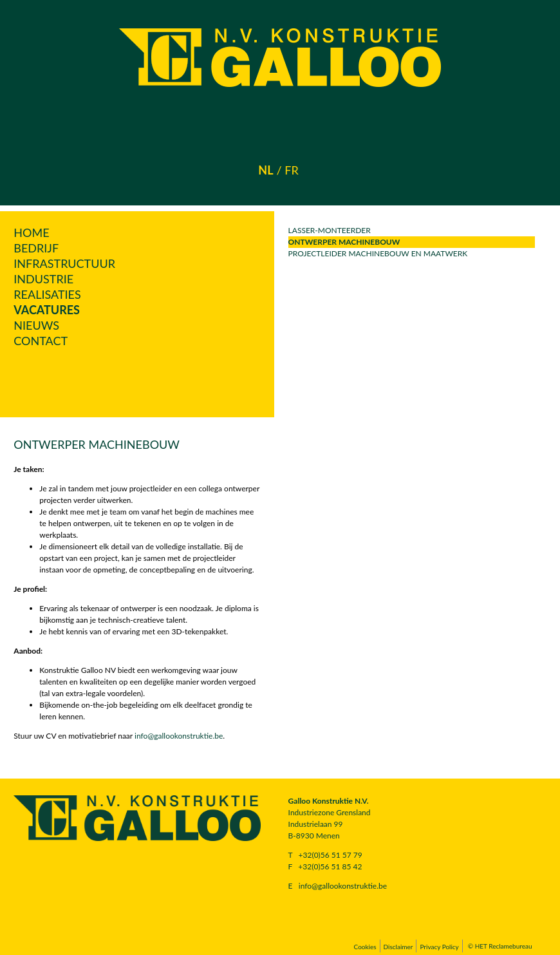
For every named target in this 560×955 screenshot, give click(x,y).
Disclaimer (398, 947)
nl (266, 170)
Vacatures (47, 310)
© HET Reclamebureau (500, 946)
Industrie (43, 279)
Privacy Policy (439, 947)
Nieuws (36, 325)
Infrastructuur (64, 263)
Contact (41, 341)
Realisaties (47, 294)
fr (291, 170)
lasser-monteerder (330, 230)
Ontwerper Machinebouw (344, 242)
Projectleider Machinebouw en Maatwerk (378, 253)
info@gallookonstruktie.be (179, 736)
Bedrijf (36, 248)
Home (31, 232)
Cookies (365, 947)
